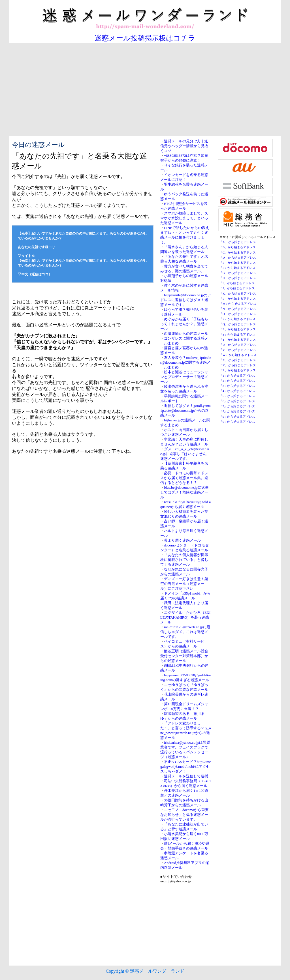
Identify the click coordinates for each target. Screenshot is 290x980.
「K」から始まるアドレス (238, 294)
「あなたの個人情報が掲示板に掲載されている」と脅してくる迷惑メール (184, 560)
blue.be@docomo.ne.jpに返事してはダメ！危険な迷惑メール (185, 492)
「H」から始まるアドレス (238, 278)
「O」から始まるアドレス (238, 314)
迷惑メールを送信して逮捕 (186, 776)
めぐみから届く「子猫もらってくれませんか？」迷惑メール (184, 324)
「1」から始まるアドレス (237, 376)
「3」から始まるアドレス (237, 386)
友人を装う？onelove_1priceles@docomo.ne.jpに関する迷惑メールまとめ (186, 363)
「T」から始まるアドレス (238, 340)
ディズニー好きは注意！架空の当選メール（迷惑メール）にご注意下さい (184, 584)
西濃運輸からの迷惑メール (186, 334)
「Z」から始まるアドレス (238, 370)
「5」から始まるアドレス (237, 396)
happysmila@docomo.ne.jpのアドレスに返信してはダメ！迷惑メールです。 (186, 300)
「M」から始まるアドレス (238, 304)
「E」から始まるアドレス (238, 263)
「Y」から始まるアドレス (238, 365)
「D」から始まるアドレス (238, 258)
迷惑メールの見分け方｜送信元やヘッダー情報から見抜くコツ (184, 146)
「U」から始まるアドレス (238, 345)
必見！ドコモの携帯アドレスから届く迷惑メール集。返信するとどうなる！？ (184, 478)
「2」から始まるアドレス (237, 381)
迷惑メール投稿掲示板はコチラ (145, 38)
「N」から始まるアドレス (238, 309)
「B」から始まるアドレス (238, 247)
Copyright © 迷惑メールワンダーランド (145, 971)
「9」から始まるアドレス (237, 417)
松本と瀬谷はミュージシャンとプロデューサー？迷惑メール (184, 377)
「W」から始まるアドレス (238, 355)
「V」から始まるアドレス (238, 350)
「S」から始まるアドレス (237, 335)
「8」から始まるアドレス (237, 411)
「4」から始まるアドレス (237, 391)
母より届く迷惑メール (182, 541)
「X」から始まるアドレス (238, 360)
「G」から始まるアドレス (238, 273)
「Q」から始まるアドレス (238, 324)
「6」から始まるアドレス (237, 401)
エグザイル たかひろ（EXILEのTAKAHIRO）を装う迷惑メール (185, 617)
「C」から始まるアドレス (238, 253)
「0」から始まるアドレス (237, 422)
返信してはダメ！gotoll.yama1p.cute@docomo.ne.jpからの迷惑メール (185, 411)
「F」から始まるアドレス (237, 268)
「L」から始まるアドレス (238, 299)
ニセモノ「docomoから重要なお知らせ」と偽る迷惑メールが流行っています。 (185, 815)
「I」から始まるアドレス (237, 283)
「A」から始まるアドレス (238, 242)
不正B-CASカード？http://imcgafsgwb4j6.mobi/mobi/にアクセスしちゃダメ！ (185, 767)
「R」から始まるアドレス (238, 329)
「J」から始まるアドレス (237, 288)
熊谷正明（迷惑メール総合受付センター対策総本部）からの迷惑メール (184, 656)
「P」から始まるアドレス (237, 319)
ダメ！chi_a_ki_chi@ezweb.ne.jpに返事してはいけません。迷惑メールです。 (185, 454)
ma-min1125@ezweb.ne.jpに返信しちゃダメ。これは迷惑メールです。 (185, 632)
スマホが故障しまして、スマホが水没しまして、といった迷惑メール (184, 218)
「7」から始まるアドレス (237, 406)
